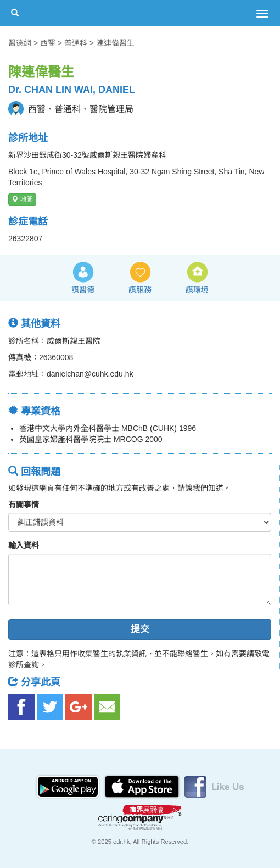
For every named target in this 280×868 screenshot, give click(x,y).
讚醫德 (83, 290)
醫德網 (20, 43)
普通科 (76, 43)
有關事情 (24, 505)
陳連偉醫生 (115, 43)
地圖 (22, 200)
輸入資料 (24, 545)
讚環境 (197, 290)
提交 (140, 629)
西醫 (48, 43)
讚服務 (140, 290)
